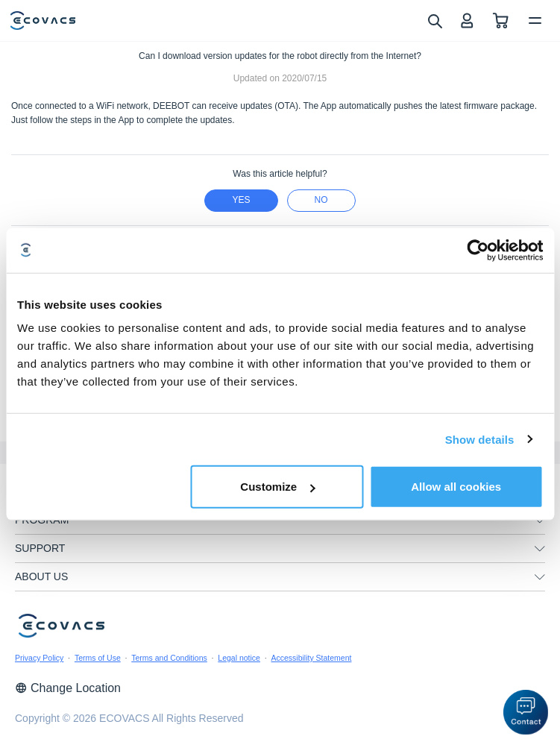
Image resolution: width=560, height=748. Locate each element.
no (321, 200)
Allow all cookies (456, 487)
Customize (277, 487)
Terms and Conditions (169, 658)
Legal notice (239, 658)
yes (241, 200)
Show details (480, 439)
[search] (434, 20)
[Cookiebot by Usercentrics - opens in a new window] (478, 250)
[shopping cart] (501, 21)
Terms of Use (98, 658)
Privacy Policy (39, 658)
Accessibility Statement (311, 658)
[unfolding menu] (540, 521)
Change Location (68, 688)
